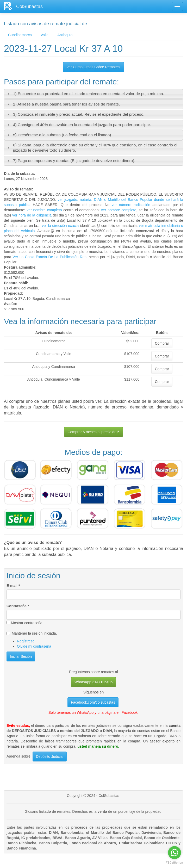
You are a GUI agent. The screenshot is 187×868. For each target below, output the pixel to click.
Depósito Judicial (50, 757)
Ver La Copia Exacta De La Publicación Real (50, 257)
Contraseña (18, 606)
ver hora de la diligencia (32, 215)
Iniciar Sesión (21, 656)
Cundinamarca (20, 35)
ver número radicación (131, 205)
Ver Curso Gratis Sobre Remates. (94, 67)
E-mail (13, 586)
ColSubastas (29, 7)
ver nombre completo (44, 210)
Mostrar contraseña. (25, 623)
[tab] (93, 94)
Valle (45, 35)
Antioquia (65, 35)
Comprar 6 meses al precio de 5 (93, 432)
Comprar (162, 343)
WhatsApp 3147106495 (93, 682)
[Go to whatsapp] (174, 853)
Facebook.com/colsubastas (93, 702)
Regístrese (26, 641)
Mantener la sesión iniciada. (32, 633)
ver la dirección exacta (60, 226)
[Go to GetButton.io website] (174, 863)
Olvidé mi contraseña (34, 646)
